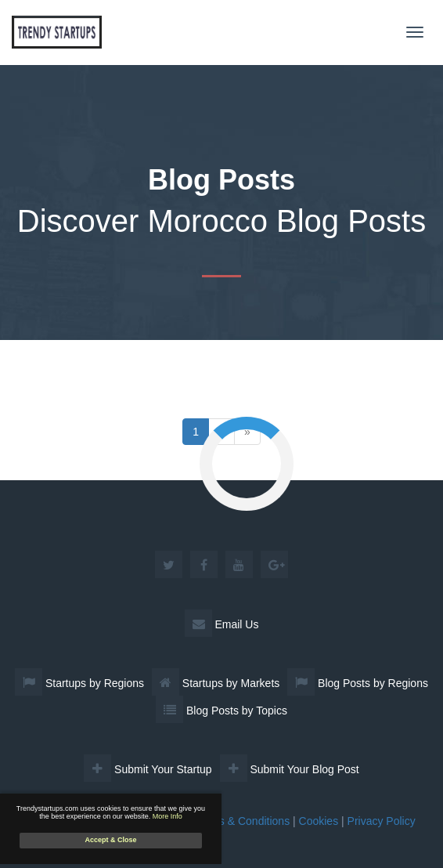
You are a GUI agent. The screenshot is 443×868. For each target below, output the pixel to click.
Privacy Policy (382, 821)
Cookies (319, 821)
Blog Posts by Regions (358, 683)
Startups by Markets (216, 683)
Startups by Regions (79, 683)
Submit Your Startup (148, 769)
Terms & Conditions (242, 821)
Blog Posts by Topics (221, 711)
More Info (167, 816)
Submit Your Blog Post (290, 769)
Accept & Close (110, 840)
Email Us (222, 624)
